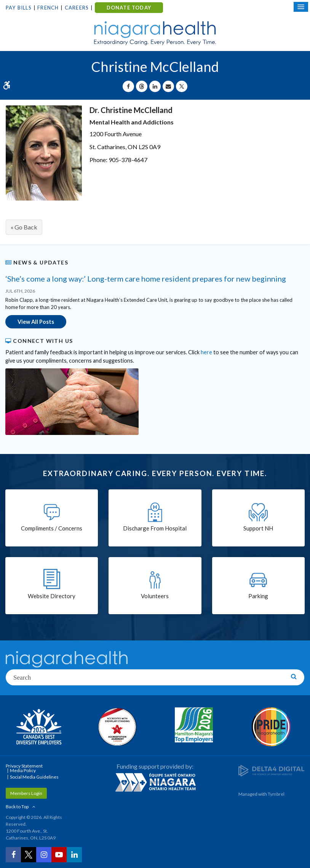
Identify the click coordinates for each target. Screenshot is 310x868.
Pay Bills (19, 8)
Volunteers (155, 596)
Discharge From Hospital (155, 528)
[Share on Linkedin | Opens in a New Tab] (155, 86)
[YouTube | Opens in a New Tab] (59, 855)
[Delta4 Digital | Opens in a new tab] (272, 770)
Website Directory (52, 596)
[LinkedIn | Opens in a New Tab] (74, 855)
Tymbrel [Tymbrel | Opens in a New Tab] (276, 794)
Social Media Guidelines (34, 777)
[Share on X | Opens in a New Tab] (182, 86)
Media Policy (23, 770)
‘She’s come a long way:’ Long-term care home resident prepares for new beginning (146, 279)
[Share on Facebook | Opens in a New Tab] (128, 86)
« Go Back (24, 227)
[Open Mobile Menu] (301, 7)
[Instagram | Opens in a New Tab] (44, 855)
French (48, 8)
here (206, 352)
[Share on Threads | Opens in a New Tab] (142, 86)
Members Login (26, 793)
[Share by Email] (168, 86)
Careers (77, 8)
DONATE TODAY (129, 8)
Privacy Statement (24, 766)
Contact (198, 8)
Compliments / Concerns (52, 528)
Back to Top (17, 807)
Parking (258, 596)
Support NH (258, 528)
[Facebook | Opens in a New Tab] (13, 855)
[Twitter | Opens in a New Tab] (29, 855)
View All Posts (36, 322)
